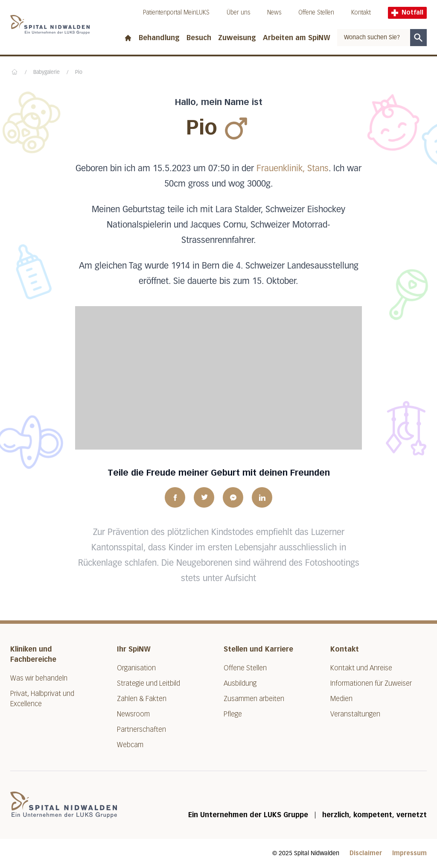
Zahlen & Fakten (142, 699)
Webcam (130, 745)
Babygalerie (47, 73)
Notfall (407, 13)
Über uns (238, 13)
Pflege (233, 714)
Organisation (136, 668)
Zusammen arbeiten (254, 699)
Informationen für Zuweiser (371, 683)
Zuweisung (237, 38)
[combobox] (374, 38)
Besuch (199, 38)
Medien (341, 699)
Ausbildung (240, 683)
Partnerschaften (141, 729)
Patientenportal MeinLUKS (176, 13)
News (274, 13)
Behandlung (159, 38)
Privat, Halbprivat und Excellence (42, 699)
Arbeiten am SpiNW (297, 38)
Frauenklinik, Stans (293, 169)
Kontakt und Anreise (361, 668)
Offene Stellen (316, 13)
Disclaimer (366, 853)
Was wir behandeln (39, 678)
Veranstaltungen (355, 714)
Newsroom (133, 714)
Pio (79, 73)
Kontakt (361, 13)
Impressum (409, 853)
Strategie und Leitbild (149, 683)
